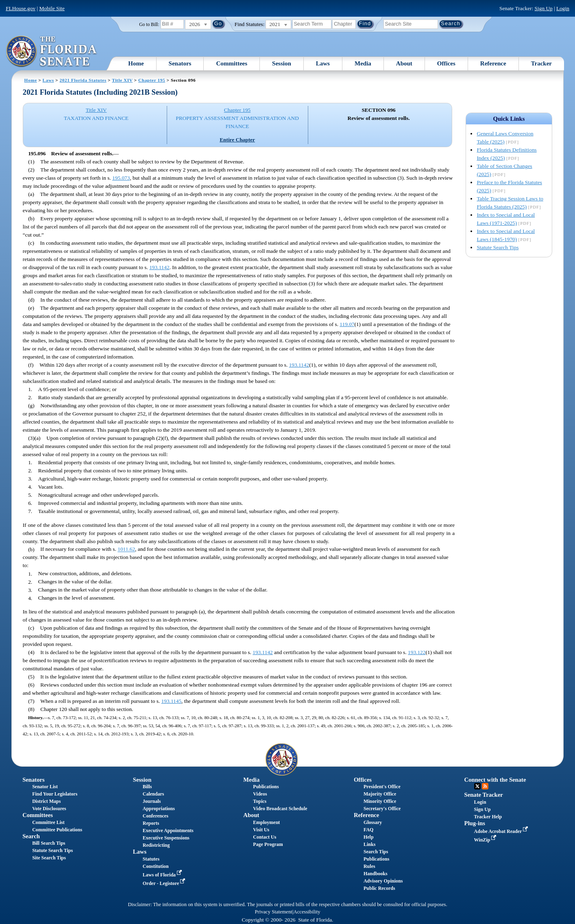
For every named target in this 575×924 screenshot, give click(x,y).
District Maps (46, 801)
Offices (446, 63)
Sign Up (544, 8)
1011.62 (126, 549)
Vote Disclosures (49, 809)
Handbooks (376, 874)
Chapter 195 (152, 80)
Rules (369, 866)
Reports (151, 823)
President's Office (382, 787)
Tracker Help (488, 817)
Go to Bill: (149, 24)
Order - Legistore (165, 883)
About (404, 63)
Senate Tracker (484, 795)
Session (282, 63)
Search (31, 836)
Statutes (151, 859)
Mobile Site (52, 8)
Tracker (541, 63)
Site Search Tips (49, 858)
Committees (232, 63)
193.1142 (159, 267)
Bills (147, 787)
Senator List (45, 787)
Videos (260, 794)
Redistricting (156, 845)
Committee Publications (57, 830)
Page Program (268, 844)
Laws (323, 63)
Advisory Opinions (383, 881)
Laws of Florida (163, 875)
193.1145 (172, 701)
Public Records (379, 888)
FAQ (368, 830)
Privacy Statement (273, 912)
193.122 (417, 652)
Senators (180, 63)
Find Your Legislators (55, 794)
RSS (485, 786)
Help (369, 837)
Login (563, 8)
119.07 (347, 324)
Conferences (156, 816)
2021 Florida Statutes (83, 80)
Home (136, 63)
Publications (266, 787)
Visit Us (261, 830)
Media (363, 63)
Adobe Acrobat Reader (502, 831)
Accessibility (307, 912)
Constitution (156, 866)
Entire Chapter (237, 140)
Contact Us (265, 837)
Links (369, 844)
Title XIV (122, 80)
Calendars (154, 794)
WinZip (486, 840)
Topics (260, 801)
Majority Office (380, 794)
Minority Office (380, 801)
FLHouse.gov (21, 8)
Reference (493, 63)
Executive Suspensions (166, 838)
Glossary (373, 822)
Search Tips (376, 852)
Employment (266, 822)
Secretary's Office (382, 809)
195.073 (121, 178)
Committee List (48, 822)
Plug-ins (475, 823)
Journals (152, 801)
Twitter (477, 786)
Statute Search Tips (498, 247)
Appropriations (159, 809)
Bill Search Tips (49, 843)
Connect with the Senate (495, 780)
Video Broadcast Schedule (280, 809)
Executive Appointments (168, 831)
